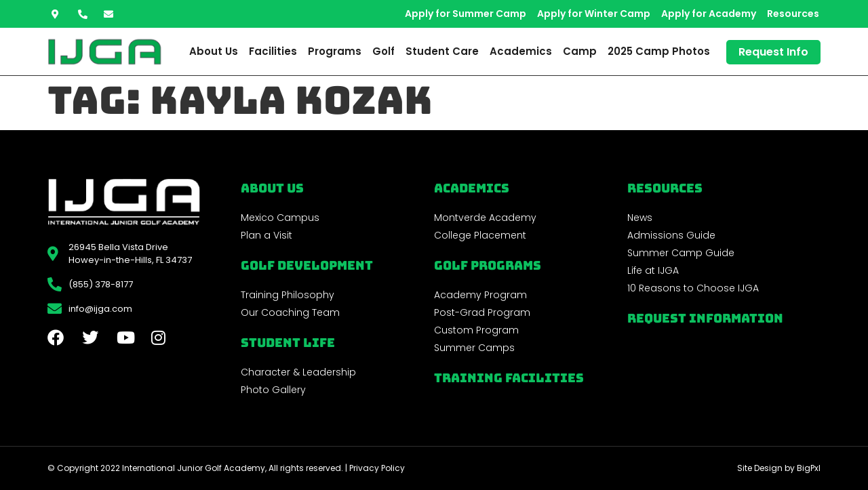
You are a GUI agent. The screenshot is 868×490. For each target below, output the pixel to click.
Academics (521, 51)
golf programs (488, 265)
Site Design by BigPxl (779, 468)
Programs (335, 51)
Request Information (705, 318)
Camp (580, 51)
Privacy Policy (377, 468)
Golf (383, 51)
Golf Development (307, 265)
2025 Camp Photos (659, 51)
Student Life (288, 343)
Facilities (273, 51)
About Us (214, 51)
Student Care (442, 51)
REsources (665, 188)
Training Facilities (509, 378)
